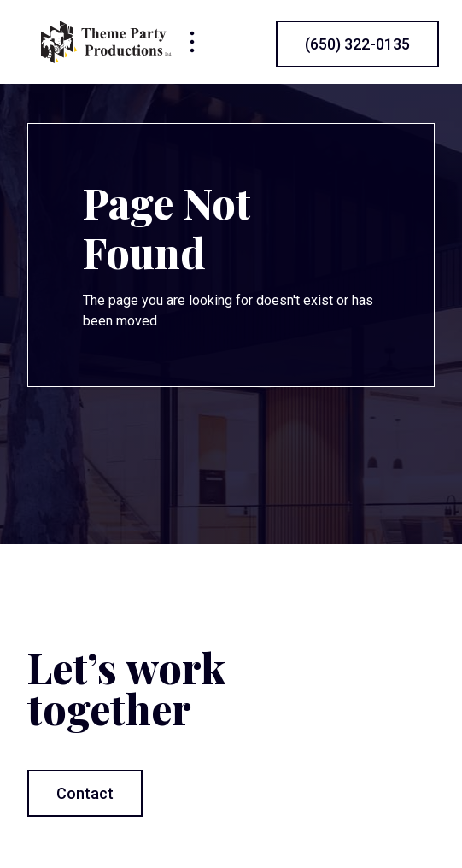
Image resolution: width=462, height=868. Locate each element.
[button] (192, 42)
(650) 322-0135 (357, 44)
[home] (106, 42)
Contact (85, 793)
